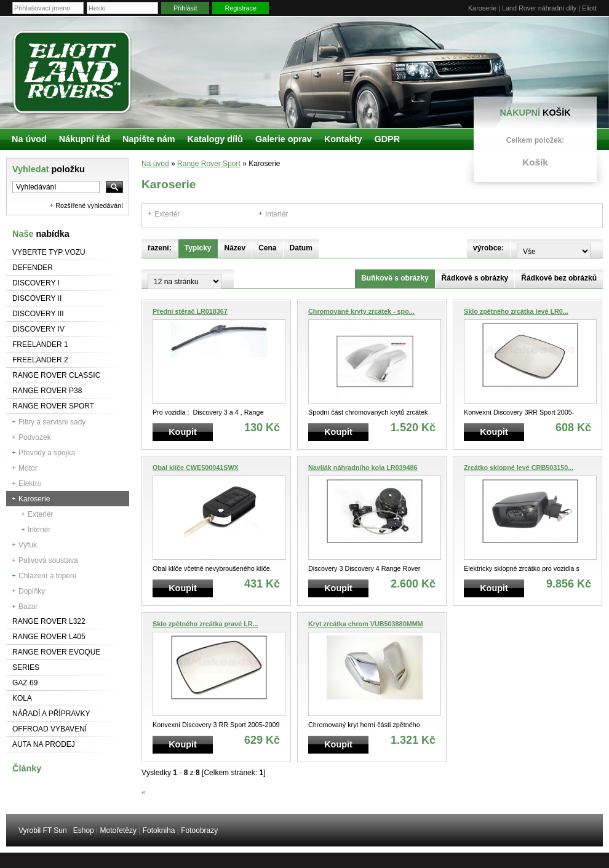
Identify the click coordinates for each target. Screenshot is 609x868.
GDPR (387, 139)
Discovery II (37, 298)
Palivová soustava (48, 560)
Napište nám (149, 139)
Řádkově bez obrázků (559, 278)
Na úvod (155, 164)
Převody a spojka (47, 453)
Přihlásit (185, 8)
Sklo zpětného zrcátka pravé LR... (205, 624)
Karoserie (34, 499)
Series (26, 667)
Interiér (39, 530)
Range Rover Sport (53, 406)
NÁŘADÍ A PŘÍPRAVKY (51, 714)
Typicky (198, 248)
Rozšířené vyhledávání (89, 205)
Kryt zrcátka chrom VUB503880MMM (366, 624)
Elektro (30, 484)
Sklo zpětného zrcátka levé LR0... (516, 311)
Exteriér (40, 514)
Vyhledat (49, 169)
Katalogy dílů (215, 139)
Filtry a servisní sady (52, 422)
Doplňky (32, 591)
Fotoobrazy (199, 830)
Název (235, 248)
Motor (28, 468)
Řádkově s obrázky (475, 278)
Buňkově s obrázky (395, 278)
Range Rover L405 (49, 637)
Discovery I (36, 283)
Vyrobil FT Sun (43, 830)
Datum (301, 248)
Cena (267, 248)
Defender (33, 268)
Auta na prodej (44, 744)
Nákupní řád (85, 139)
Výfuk (28, 545)
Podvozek (35, 437)
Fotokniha (159, 830)
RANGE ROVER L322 (49, 621)
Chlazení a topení (47, 576)
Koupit (183, 432)
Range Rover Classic (56, 375)
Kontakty (343, 139)
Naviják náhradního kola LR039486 (363, 468)
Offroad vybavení (50, 729)
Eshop (84, 830)
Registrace (241, 8)
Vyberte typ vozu (49, 252)
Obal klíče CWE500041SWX (196, 468)
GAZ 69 (25, 683)
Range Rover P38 (47, 391)
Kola (22, 698)
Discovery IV (38, 329)
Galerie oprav (284, 139)
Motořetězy (118, 830)
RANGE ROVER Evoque (56, 652)
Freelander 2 (40, 360)
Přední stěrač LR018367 (190, 311)
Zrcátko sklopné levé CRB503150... (519, 468)
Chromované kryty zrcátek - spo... (361, 311)
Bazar (28, 607)
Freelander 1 (40, 344)
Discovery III (38, 314)
